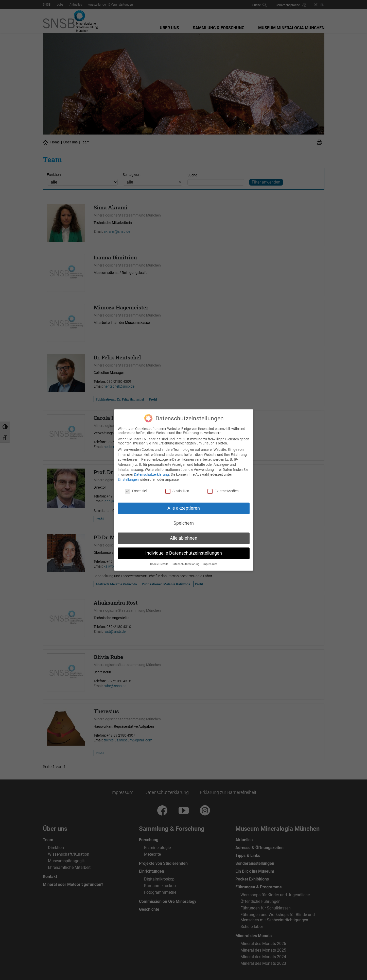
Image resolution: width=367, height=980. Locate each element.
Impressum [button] (210, 561)
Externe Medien (223, 488)
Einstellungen (128, 476)
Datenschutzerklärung (151, 471)
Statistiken (177, 488)
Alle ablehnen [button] (184, 535)
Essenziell (136, 488)
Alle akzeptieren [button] (184, 505)
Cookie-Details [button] (160, 561)
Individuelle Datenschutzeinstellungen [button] (184, 550)
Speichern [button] (184, 520)
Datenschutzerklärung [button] (186, 561)
